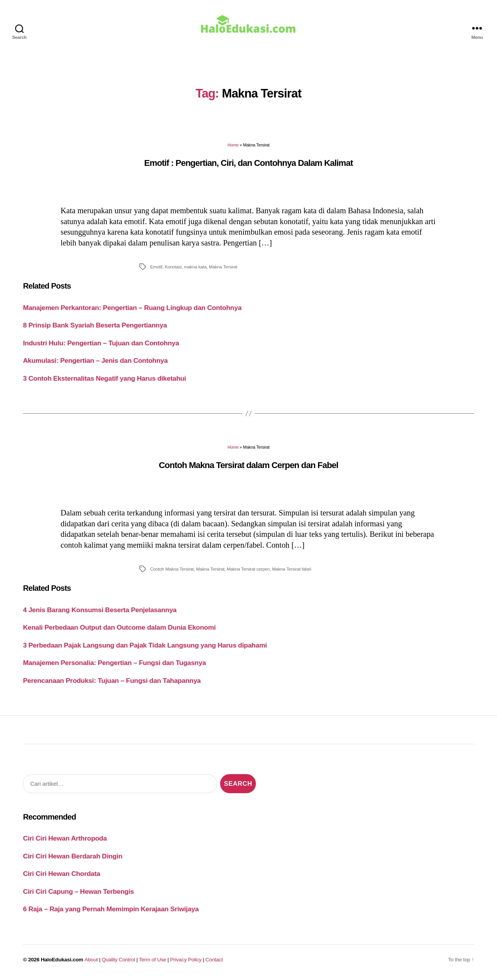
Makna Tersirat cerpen (248, 569)
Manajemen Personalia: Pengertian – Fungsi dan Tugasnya (114, 663)
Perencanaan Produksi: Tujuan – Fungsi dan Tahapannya (112, 681)
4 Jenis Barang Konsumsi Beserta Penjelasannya (100, 610)
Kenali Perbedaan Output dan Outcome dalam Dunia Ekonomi (119, 627)
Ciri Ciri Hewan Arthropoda (65, 838)
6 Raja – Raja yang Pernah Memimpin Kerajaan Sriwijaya (111, 909)
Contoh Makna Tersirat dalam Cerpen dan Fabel (248, 465)
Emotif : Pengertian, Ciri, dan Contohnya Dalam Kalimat (248, 163)
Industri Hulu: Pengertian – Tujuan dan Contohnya (101, 343)
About (91, 960)
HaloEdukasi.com (62, 960)
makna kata (195, 267)
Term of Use (153, 960)
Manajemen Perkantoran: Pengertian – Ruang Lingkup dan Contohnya (132, 308)
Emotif (156, 267)
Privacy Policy (186, 960)
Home (233, 145)
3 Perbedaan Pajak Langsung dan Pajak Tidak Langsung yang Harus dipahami (145, 645)
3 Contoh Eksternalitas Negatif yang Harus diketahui (104, 378)
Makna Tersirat (223, 267)
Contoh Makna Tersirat (172, 569)
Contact (214, 960)
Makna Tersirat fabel (292, 569)
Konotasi (173, 267)
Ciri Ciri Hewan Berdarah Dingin (73, 856)
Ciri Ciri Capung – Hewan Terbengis (78, 891)
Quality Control (118, 960)
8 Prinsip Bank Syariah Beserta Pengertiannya (95, 325)
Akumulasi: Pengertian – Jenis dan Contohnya (95, 360)
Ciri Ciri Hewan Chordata (62, 874)
